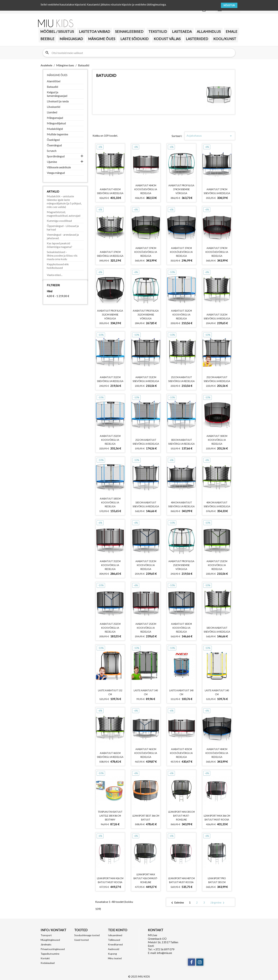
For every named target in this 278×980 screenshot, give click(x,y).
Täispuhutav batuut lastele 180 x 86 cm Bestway (110, 816)
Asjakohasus (210, 136)
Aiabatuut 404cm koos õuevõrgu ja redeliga (146, 189)
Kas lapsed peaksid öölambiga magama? (59, 245)
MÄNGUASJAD (71, 39)
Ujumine (52, 162)
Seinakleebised (129, 31)
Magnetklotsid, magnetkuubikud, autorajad (64, 214)
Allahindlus (209, 31)
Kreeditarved (115, 944)
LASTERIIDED (197, 39)
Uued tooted (81, 940)
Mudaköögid (55, 129)
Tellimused (114, 940)
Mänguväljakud (56, 123)
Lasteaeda (182, 31)
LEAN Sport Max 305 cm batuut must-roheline (181, 816)
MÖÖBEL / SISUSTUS (57, 31)
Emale (232, 31)
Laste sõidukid (134, 39)
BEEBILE (47, 39)
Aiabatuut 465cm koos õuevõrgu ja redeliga (146, 753)
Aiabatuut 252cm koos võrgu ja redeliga (110, 440)
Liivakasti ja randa (58, 101)
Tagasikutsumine (50, 954)
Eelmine (177, 903)
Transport (46, 935)
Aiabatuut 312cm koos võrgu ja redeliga (181, 315)
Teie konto (118, 930)
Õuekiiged (53, 140)
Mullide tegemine (57, 134)
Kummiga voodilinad (59, 221)
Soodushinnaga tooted (87, 935)
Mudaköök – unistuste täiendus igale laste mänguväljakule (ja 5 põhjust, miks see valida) (64, 201)
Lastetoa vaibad (94, 31)
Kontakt (45, 958)
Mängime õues (102, 39)
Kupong (112, 954)
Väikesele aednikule (59, 167)
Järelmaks (46, 944)
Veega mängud (56, 173)
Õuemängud (54, 145)
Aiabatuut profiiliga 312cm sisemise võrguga (110, 315)
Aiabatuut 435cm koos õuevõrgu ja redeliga (181, 753)
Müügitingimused (50, 940)
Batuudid (52, 87)
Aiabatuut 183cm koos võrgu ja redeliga (217, 440)
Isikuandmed (115, 935)
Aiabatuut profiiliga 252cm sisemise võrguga (181, 565)
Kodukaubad (48, 963)
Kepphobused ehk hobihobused (58, 266)
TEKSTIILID (158, 31)
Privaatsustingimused (53, 949)
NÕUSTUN (229, 5)
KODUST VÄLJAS (167, 39)
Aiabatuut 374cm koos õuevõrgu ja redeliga (146, 252)
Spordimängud (56, 156)
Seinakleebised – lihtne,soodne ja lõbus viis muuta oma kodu (62, 255)
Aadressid (114, 949)
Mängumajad (55, 118)
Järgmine (218, 903)
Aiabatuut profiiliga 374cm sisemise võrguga (181, 189)
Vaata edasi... (55, 275)
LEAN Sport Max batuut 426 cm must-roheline (146, 878)
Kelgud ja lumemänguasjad (57, 94)
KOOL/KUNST (225, 39)
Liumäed (52, 112)
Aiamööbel (54, 81)
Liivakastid (53, 107)
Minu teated (115, 958)
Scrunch (52, 151)
